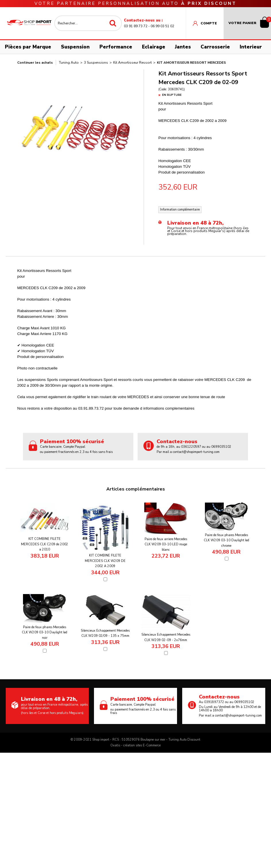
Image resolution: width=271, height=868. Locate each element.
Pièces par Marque (28, 47)
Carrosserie (215, 47)
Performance (116, 47)
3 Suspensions (96, 63)
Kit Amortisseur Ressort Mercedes (191, 63)
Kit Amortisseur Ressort (132, 63)
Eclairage (154, 47)
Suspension (75, 47)
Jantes (183, 47)
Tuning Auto (69, 63)
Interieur (251, 47)
